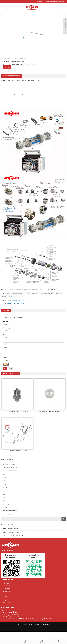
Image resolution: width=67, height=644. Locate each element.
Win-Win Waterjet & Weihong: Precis (12, 529)
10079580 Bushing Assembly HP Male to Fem (17, 411)
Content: (5, 348)
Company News (7, 600)
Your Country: (6, 328)
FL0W (4, 478)
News (6, 596)
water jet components (32, 293)
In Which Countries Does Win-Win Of (13, 536)
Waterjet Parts (7, 591)
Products (8, 579)
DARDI (5, 508)
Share (8, 642)
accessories (59, 293)
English (62, 2)
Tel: (4, 334)
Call (25, 642)
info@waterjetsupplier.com (50, 2)
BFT (4, 481)
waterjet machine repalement (47, 293)
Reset (11, 369)
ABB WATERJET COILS (9, 464)
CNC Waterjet (7, 586)
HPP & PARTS (7, 504)
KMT (4, 474)
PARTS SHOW (7, 514)
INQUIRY (7, 67)
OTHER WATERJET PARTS (11, 511)
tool (16, 296)
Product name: (6, 315)
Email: (4, 341)
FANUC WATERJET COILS (10, 468)
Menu (42, 642)
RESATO (5, 488)
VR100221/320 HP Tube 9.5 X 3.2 (18, 301)
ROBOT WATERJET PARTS (11, 471)
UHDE (5, 494)
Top (59, 642)
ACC (4, 491)
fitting (10, 296)
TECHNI (5, 484)
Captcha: (5, 358)
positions (4, 296)
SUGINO (5, 501)
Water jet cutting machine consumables (15, 293)
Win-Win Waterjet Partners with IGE (12, 532)
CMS (4, 498)
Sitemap (47, 624)
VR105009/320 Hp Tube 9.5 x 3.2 (15, 303)
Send (5, 369)
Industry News (7, 603)
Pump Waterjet (7, 589)
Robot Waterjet (7, 583)
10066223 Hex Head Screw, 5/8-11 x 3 (17, 451)
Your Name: (6, 321)
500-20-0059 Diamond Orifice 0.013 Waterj (50, 411)
